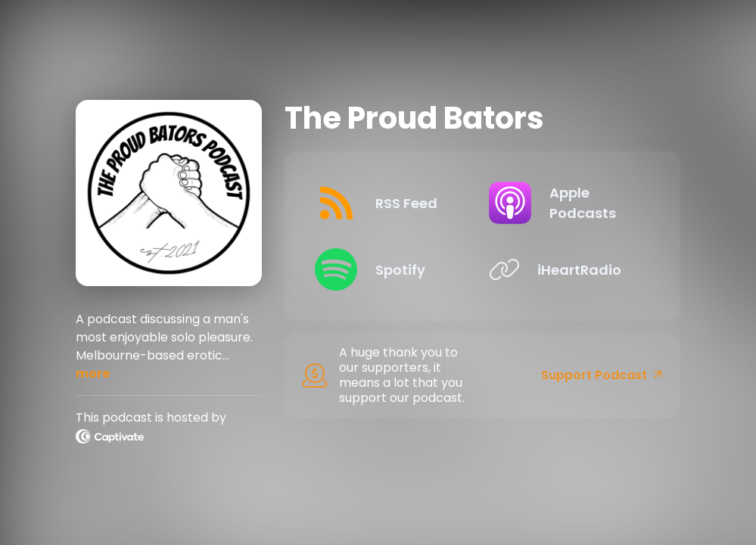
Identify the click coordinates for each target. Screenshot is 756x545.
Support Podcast (602, 375)
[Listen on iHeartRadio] (563, 269)
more (93, 374)
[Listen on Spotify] (389, 269)
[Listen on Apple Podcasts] (563, 203)
